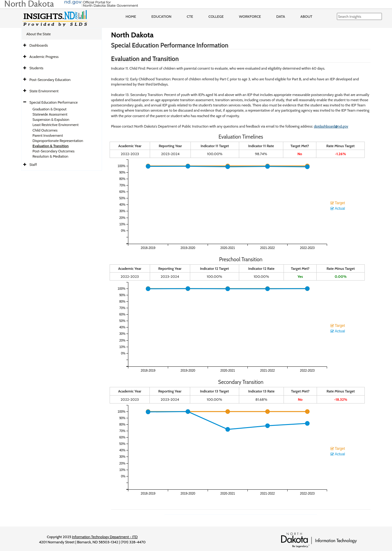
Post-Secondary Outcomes (53, 151)
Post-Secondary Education (50, 80)
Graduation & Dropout (49, 109)
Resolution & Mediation (50, 156)
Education (161, 16)
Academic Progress (44, 57)
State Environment (44, 91)
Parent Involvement (48, 135)
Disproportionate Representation (58, 141)
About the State (39, 34)
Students (36, 68)
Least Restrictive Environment (56, 125)
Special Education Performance (54, 102)
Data (281, 16)
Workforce (250, 16)
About (306, 16)
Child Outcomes (45, 130)
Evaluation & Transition (51, 146)
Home (131, 16)
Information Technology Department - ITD (105, 537)
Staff (33, 165)
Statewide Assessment (50, 114)
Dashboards (39, 45)
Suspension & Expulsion (51, 119)
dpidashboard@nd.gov (331, 126)
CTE (190, 16)
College (216, 16)
